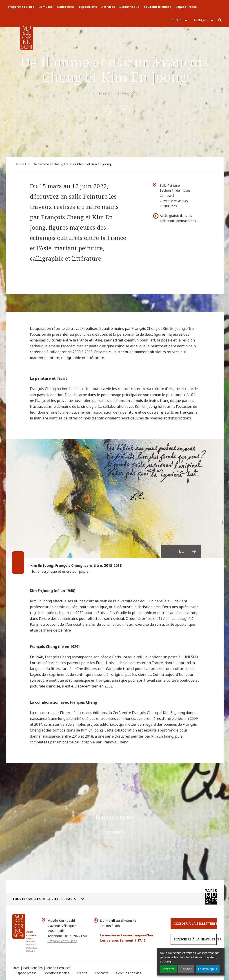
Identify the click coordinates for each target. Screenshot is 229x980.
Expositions (88, 7)
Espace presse (26, 973)
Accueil (21, 164)
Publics (180, 20)
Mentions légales (57, 973)
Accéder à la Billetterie (195, 923)
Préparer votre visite (62, 941)
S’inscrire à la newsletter (195, 939)
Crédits (82, 973)
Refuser (186, 969)
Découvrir (115, 832)
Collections (66, 7)
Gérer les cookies (129, 973)
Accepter (168, 969)
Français (204, 20)
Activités (108, 7)
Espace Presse (186, 7)
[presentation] (194, 551)
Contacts (102, 973)
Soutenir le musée (158, 7)
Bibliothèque (129, 7)
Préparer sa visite (21, 7)
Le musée (46, 7)
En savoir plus (208, 969)
